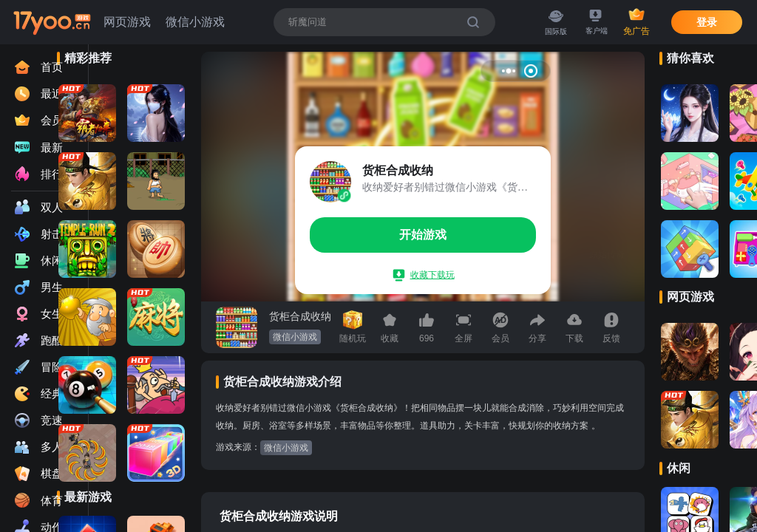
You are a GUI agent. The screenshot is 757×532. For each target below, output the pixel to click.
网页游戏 (127, 22)
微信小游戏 (195, 22)
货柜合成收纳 (300, 316)
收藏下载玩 (424, 275)
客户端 (597, 23)
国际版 (556, 22)
